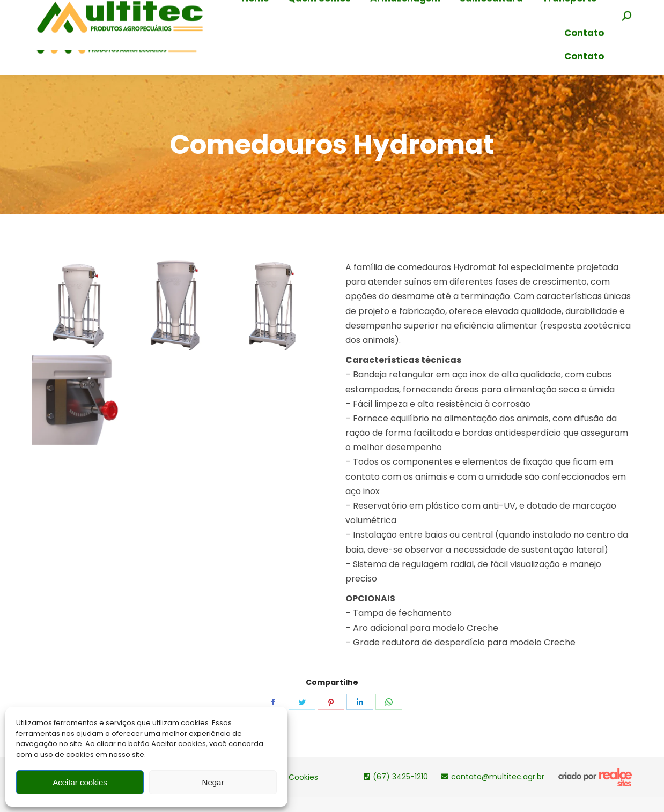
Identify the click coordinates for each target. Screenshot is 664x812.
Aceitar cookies (80, 782)
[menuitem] (255, 34)
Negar (213, 782)
